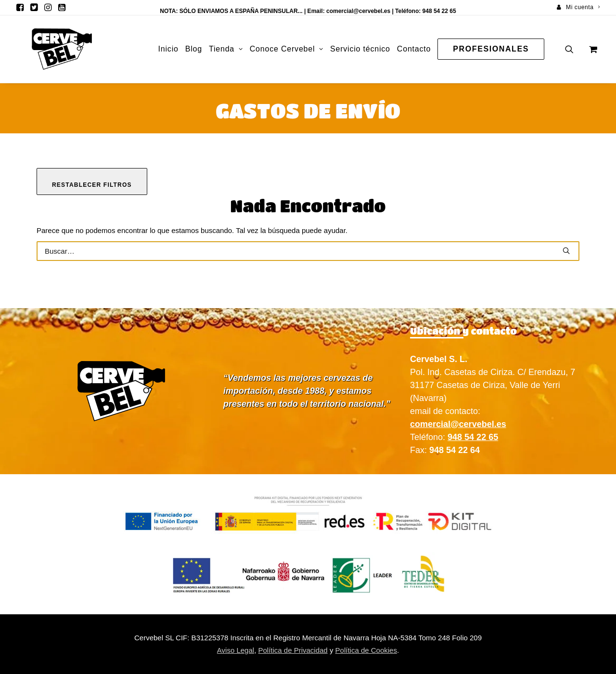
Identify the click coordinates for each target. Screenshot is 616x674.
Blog (194, 49)
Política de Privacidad (293, 650)
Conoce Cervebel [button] (287, 49)
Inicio (168, 49)
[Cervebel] (47, 49)
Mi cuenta (583, 7)
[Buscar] (308, 251)
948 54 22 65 (473, 437)
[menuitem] (578, 7)
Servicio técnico (360, 49)
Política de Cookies (366, 650)
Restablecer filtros (92, 185)
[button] (20, 7)
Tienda (226, 49)
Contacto (414, 49)
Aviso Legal (236, 650)
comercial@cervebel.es (358, 11)
